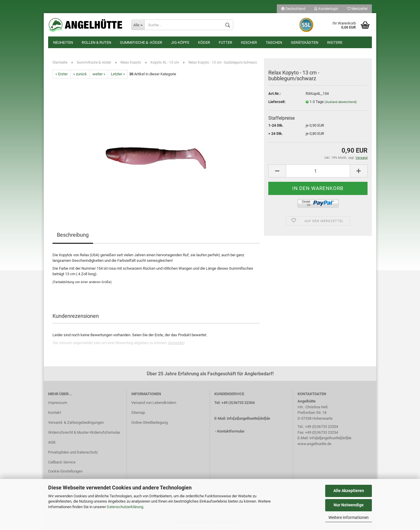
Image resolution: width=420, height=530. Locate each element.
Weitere (335, 42)
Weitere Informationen (349, 517)
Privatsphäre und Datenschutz (73, 452)
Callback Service (62, 462)
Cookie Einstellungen (65, 471)
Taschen (274, 42)
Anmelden (176, 343)
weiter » (99, 74)
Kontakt (55, 413)
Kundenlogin (326, 9)
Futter (225, 42)
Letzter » (118, 74)
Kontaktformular (231, 431)
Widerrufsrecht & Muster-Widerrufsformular (84, 432)
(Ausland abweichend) (341, 102)
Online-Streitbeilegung (149, 422)
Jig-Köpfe (180, 42)
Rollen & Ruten (96, 42)
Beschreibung (73, 235)
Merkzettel (357, 9)
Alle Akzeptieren (349, 491)
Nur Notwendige (349, 505)
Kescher (249, 42)
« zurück (80, 74)
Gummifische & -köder (141, 42)
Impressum (58, 403)
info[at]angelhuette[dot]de (249, 418)
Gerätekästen (304, 42)
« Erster (62, 74)
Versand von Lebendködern (154, 403)
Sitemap (138, 413)
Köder (204, 42)
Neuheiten (63, 42)
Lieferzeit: (277, 102)
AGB (52, 442)
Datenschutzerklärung (125, 507)
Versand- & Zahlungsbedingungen (76, 422)
